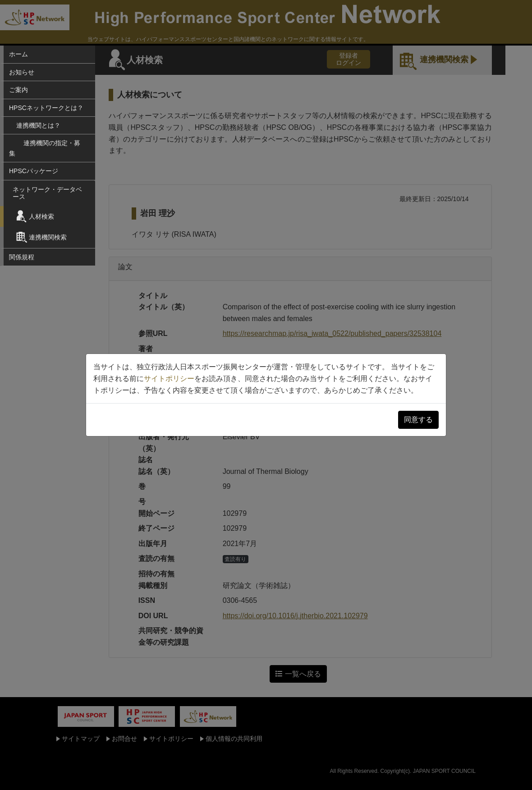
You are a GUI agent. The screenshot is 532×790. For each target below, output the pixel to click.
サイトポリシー (169, 379)
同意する (418, 420)
